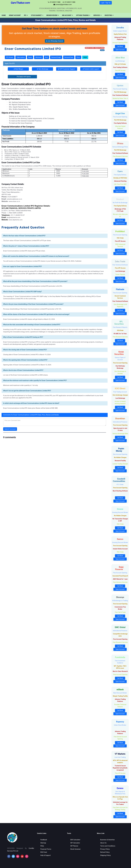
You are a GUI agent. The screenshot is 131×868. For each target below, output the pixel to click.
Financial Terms (46, 849)
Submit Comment (10, 429)
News (30, 57)
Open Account (120, 50)
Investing (109, 15)
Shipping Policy (106, 855)
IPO (26, 15)
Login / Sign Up (106, 3)
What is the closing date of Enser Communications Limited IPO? (25, 350)
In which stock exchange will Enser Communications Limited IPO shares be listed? (31, 403)
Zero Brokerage (42, 69)
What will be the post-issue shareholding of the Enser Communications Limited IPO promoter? (35, 281)
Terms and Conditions (108, 846)
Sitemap (43, 843)
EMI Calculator (75, 840)
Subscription (21, 57)
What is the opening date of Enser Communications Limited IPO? (25, 360)
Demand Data (69, 57)
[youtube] (22, 856)
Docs (78, 57)
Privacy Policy (105, 849)
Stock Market (37, 15)
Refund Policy (105, 852)
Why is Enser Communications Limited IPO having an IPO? (23, 337)
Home (4, 15)
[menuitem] (4, 15)
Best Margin (18, 69)
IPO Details (10, 57)
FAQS (85, 57)
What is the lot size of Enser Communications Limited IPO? (23, 370)
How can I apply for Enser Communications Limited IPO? (22, 266)
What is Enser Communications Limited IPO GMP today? (22, 292)
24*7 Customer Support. (67, 69)
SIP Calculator (75, 843)
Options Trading (83, 15)
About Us (103, 843)
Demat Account (15, 15)
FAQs (42, 846)
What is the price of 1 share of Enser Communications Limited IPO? (26, 246)
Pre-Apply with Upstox (22, 77)
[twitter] (13, 856)
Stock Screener (75, 849)
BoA (46, 57)
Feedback (44, 840)
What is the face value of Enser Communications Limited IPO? (24, 236)
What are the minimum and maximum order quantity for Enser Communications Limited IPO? (35, 380)
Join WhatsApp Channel (55, 41)
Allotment (39, 57)
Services (97, 15)
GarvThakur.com (20, 3)
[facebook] (9, 856)
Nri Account (67, 15)
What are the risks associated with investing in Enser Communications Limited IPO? (32, 325)
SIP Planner (74, 846)
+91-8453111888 (54, 2)
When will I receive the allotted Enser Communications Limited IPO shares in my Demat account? (36, 256)
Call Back (120, 46)
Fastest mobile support (91, 69)
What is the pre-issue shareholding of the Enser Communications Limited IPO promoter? (33, 304)
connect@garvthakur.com (63, 4)
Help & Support (46, 855)
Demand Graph (56, 57)
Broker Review (53, 15)
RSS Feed (44, 852)
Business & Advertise (108, 840)
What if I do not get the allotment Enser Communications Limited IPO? (27, 391)
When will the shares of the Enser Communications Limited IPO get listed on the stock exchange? (36, 314)
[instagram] (18, 856)
